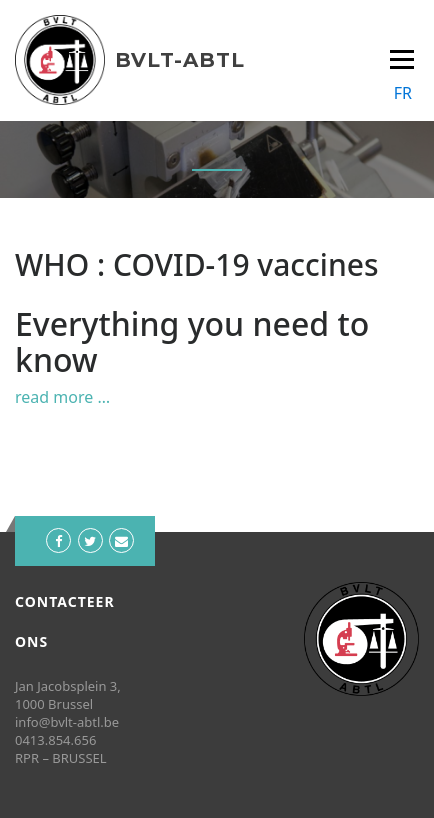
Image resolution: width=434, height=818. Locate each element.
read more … (62, 397)
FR (403, 93)
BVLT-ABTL (180, 60)
